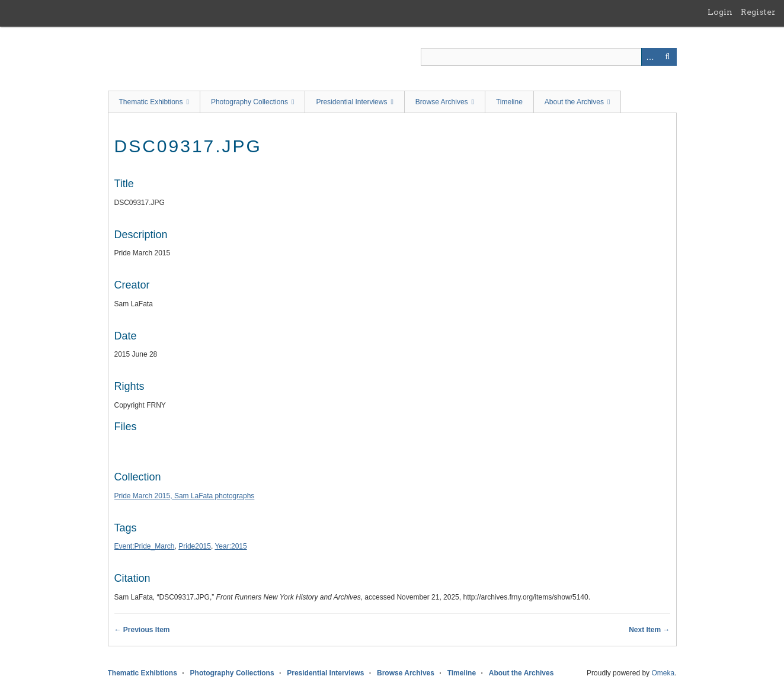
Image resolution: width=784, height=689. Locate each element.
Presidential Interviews (351, 102)
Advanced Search (650, 57)
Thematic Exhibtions (151, 102)
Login (720, 12)
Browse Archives (442, 102)
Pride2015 (195, 546)
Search (668, 57)
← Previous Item (142, 630)
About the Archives (574, 102)
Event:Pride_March (145, 546)
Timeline (509, 102)
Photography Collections (249, 102)
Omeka (663, 673)
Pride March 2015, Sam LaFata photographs (185, 496)
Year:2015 (231, 546)
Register (758, 12)
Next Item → (649, 630)
